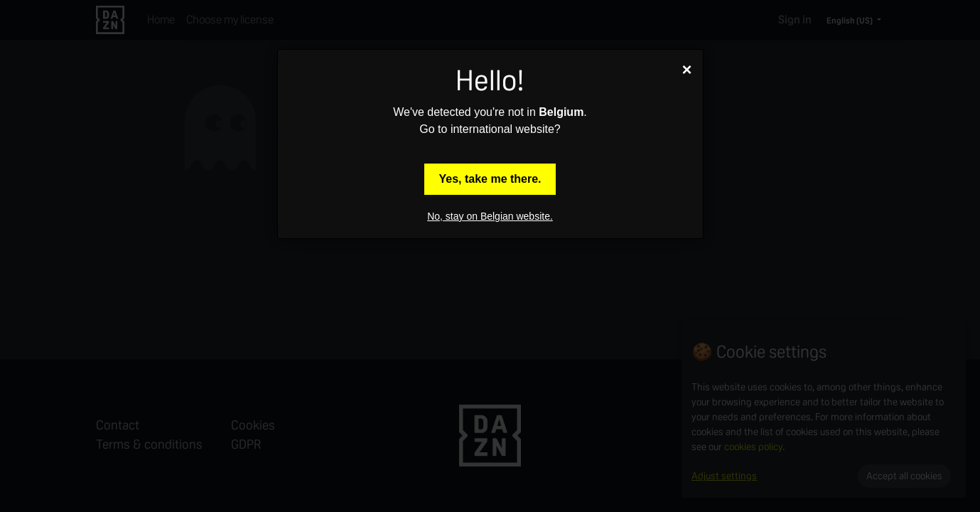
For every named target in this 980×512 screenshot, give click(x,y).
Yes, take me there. (490, 179)
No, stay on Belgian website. (490, 216)
